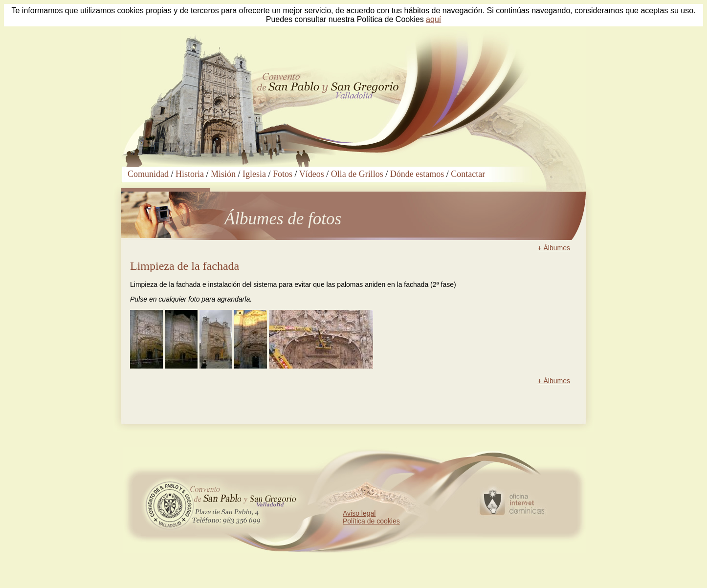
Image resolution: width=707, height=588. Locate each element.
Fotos (283, 174)
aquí (433, 19)
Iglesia (254, 174)
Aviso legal (359, 513)
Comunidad (148, 174)
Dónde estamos (417, 174)
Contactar (468, 174)
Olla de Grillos (357, 174)
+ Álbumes (554, 248)
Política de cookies (371, 521)
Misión (223, 174)
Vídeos (312, 174)
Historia (190, 174)
